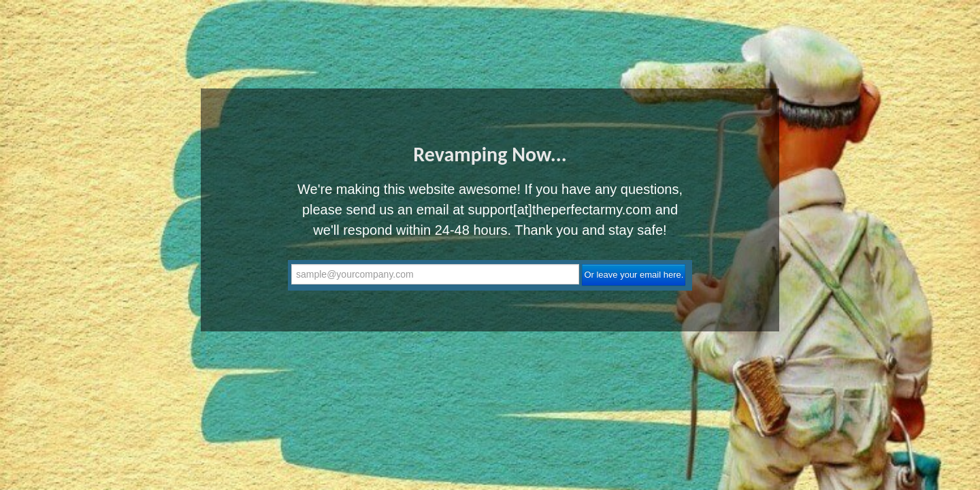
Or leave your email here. (634, 275)
